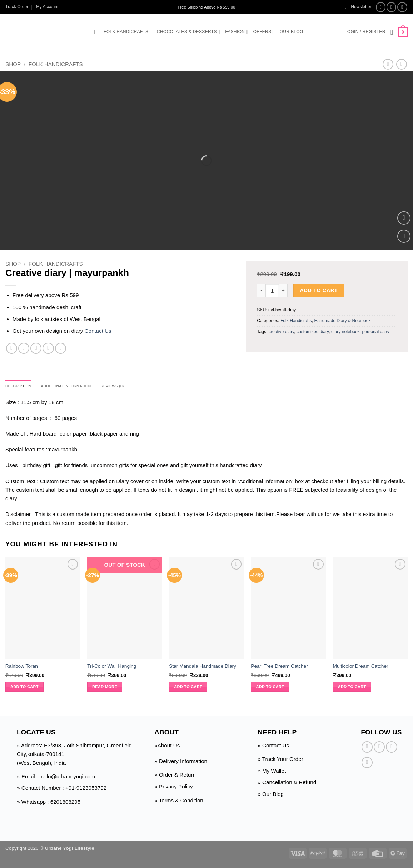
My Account (47, 7)
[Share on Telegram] (61, 348)
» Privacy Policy (173, 787)
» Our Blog (271, 795)
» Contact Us (273, 746)
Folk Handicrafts (128, 32)
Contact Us (98, 331)
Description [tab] (21, 387)
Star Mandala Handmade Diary (203, 667)
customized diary (313, 332)
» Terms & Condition (179, 801)
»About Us (167, 746)
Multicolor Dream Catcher (361, 667)
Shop (13, 64)
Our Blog (292, 32)
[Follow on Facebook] (381, 7)
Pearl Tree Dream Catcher (279, 667)
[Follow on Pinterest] (367, 764)
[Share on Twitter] (24, 348)
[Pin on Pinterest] (48, 348)
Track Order (17, 7)
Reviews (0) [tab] (128, 387)
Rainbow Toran (22, 667)
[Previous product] (401, 64)
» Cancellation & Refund (287, 783)
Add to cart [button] (24, 688)
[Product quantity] (272, 291)
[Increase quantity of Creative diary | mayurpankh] (283, 291)
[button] (358, 7)
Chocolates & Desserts (188, 32)
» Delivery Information (181, 762)
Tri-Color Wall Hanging (112, 667)
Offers (264, 32)
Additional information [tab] (75, 387)
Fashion (237, 32)
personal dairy (376, 332)
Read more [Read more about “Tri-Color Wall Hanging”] (105, 688)
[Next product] (388, 64)
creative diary (281, 332)
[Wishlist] (392, 32)
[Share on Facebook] (12, 348)
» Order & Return (175, 776)
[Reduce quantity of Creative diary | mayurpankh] (261, 291)
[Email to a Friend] (36, 348)
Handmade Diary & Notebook (342, 321)
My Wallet (274, 772)
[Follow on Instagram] (392, 7)
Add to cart (319, 290)
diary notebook (345, 332)
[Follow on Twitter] (402, 7)
